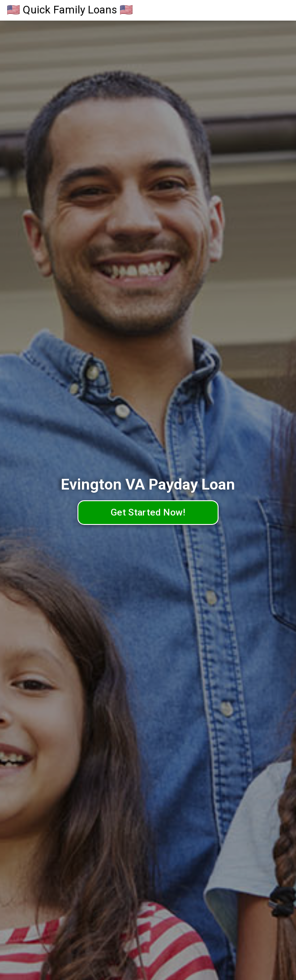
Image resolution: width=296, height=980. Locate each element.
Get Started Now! (148, 512)
